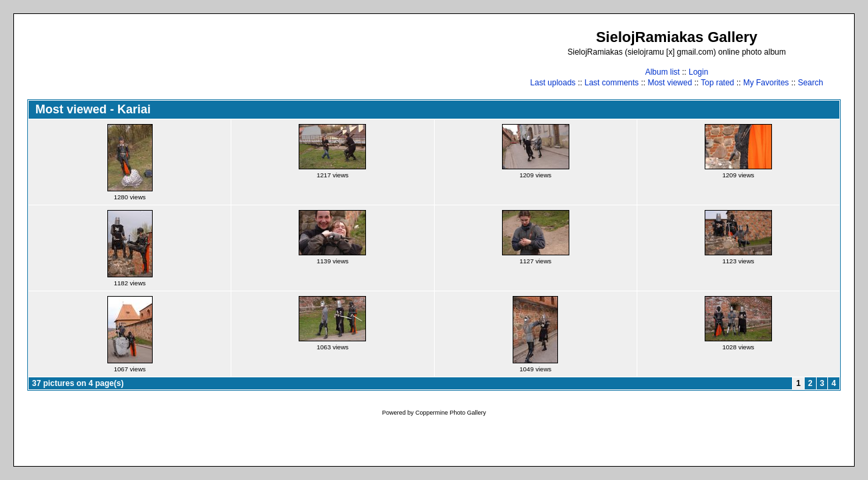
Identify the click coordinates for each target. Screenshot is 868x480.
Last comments (612, 83)
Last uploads (553, 83)
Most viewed (670, 83)
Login (698, 72)
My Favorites (766, 83)
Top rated (717, 83)
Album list (663, 72)
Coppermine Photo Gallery (451, 413)
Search (811, 83)
